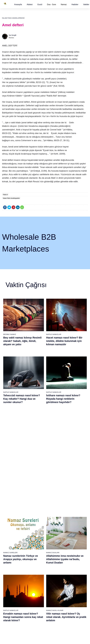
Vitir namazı (50, 549)
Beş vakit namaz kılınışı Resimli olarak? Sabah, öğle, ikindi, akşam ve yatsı (22, 341)
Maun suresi (37, 541)
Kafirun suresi (37, 549)
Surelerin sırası (10, 549)
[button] (18, 4)
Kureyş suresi (37, 537)
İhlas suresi (36, 561)
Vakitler (86, 4)
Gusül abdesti (9, 532)
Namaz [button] (64, 4)
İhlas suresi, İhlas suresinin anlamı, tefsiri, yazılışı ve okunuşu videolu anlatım (63, 452)
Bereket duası (9, 561)
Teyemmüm (8, 537)
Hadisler (75, 4)
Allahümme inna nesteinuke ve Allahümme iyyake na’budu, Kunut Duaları (65, 397)
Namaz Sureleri (10, 390)
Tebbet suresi (37, 557)
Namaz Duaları (53, 390)
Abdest (30, 4)
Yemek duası (9, 565)
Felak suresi (37, 565)
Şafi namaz (22, 553)
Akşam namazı (52, 541)
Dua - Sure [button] (52, 4)
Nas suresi (36, 569)
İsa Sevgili (13, 35)
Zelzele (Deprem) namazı (64, 618)
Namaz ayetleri (10, 545)
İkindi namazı (51, 537)
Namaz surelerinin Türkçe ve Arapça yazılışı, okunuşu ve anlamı (21, 397)
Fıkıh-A (5, 195)
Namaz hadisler (10, 541)
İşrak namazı (65, 536)
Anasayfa (18, 4)
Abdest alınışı (9, 528)
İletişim (77, 557)
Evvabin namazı (66, 565)
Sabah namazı (51, 528)
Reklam (77, 553)
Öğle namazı (51, 532)
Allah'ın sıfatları (10, 553)
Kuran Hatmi (79, 536)
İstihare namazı (66, 540)
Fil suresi (35, 532)
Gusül (40, 4)
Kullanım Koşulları (49, 640)
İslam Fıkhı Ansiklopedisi (13, 18)
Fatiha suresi (37, 528)
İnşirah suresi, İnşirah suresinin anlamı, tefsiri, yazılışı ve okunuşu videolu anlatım (22, 452)
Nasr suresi (36, 553)
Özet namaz (22, 548)
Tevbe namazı (65, 569)
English (77, 548)
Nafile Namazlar (54, 334)
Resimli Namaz (10, 334)
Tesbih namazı (65, 544)
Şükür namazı (65, 532)
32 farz (7, 557)
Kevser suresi (37, 545)
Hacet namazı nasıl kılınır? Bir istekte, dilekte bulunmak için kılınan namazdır (64, 341)
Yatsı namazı (51, 545)
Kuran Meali (79, 532)
